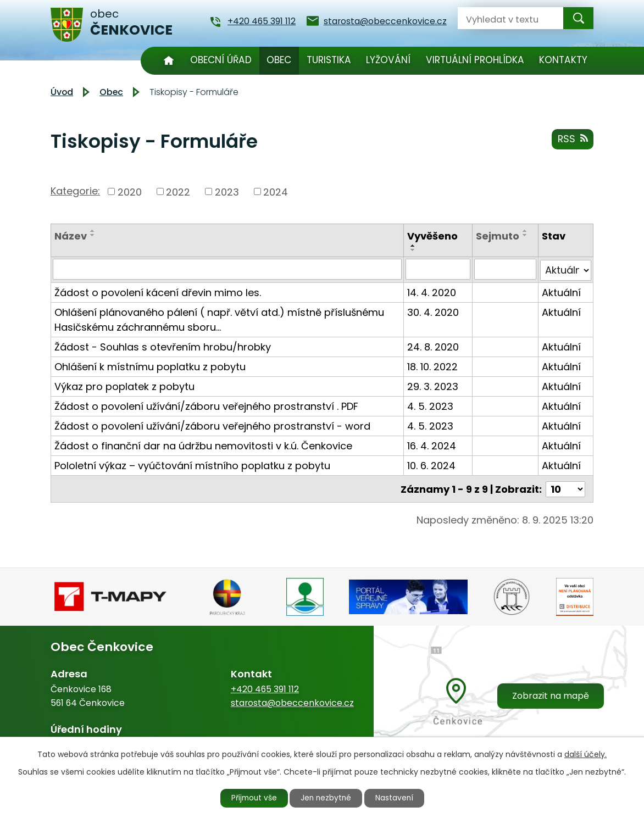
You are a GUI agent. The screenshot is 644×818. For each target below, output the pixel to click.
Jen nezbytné (327, 798)
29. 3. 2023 (433, 385)
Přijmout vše (252, 798)
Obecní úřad (221, 60)
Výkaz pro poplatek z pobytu (124, 385)
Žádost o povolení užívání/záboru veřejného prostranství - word (212, 425)
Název (71, 236)
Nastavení (397, 798)
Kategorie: (75, 191)
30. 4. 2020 (433, 311)
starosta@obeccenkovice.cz (292, 701)
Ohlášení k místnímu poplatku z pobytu (150, 366)
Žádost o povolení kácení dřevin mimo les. (158, 291)
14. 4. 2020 (432, 291)
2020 (130, 191)
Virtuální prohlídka (475, 60)
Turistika (329, 60)
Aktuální (561, 291)
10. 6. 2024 (431, 464)
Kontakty (563, 60)
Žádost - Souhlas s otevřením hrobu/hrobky (163, 346)
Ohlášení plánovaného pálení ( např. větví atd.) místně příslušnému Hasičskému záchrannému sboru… (219, 319)
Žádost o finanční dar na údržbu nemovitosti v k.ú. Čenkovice (203, 445)
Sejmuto (498, 236)
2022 (178, 191)
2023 (227, 191)
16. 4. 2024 (432, 445)
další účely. (585, 754)
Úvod (168, 61)
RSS (572, 140)
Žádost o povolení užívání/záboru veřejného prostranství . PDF (206, 405)
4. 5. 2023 (430, 405)
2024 (276, 191)
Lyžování (388, 60)
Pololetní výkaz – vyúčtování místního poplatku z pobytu (192, 464)
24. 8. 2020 (433, 346)
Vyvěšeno (432, 236)
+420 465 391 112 (265, 688)
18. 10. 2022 (432, 366)
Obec (279, 60)
